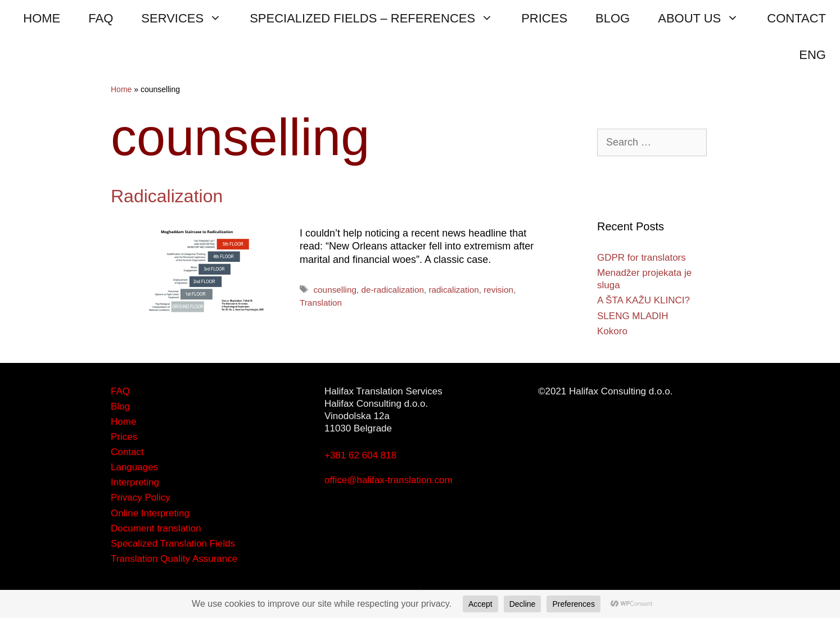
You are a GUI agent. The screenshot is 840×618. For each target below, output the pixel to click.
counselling (335, 290)
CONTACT (796, 18)
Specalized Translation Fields (173, 544)
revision (498, 290)
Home (121, 89)
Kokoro (612, 331)
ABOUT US (705, 18)
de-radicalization (393, 290)
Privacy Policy (141, 497)
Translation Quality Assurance (174, 559)
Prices (124, 437)
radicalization (453, 290)
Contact (127, 452)
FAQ (101, 18)
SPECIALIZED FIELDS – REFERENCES (378, 18)
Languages (134, 467)
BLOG (613, 18)
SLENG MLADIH (633, 316)
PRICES (544, 18)
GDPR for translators (642, 258)
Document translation (156, 528)
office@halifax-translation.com (389, 480)
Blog (120, 406)
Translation (321, 303)
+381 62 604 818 (360, 455)
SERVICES (188, 18)
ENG (812, 55)
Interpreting (135, 482)
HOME (42, 18)
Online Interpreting (150, 513)
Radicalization (167, 196)
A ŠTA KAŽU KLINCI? (643, 300)
